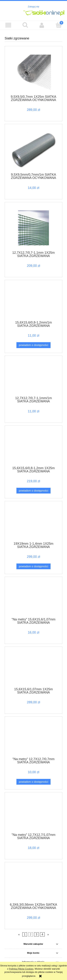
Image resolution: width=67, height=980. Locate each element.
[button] (8, 25)
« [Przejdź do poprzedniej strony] (19, 934)
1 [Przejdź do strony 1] (25, 934)
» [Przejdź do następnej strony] (48, 934)
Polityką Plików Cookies (21, 969)
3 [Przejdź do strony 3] (37, 934)
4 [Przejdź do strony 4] (42, 934)
